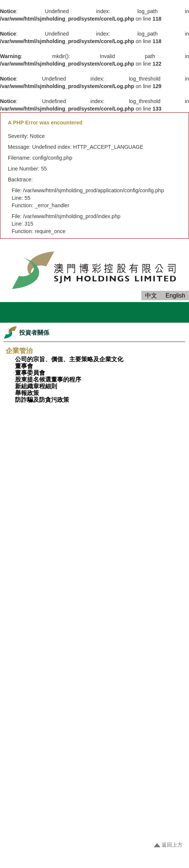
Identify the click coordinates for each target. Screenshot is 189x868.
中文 (151, 296)
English (175, 296)
